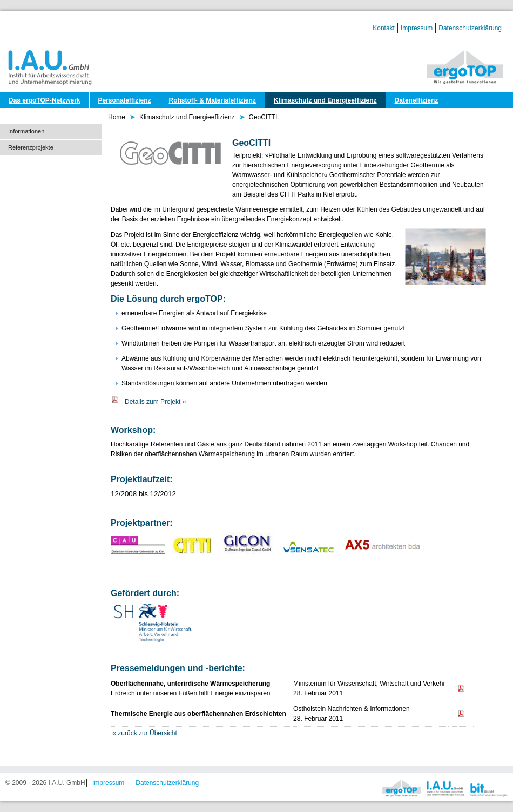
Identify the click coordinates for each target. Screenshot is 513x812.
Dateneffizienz (417, 100)
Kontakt (384, 28)
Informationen (26, 131)
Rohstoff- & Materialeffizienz (212, 100)
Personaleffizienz (125, 100)
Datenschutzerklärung (470, 28)
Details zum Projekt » (148, 402)
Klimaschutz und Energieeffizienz (325, 100)
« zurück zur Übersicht (144, 733)
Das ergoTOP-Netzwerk (45, 100)
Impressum (417, 28)
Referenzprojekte (31, 147)
